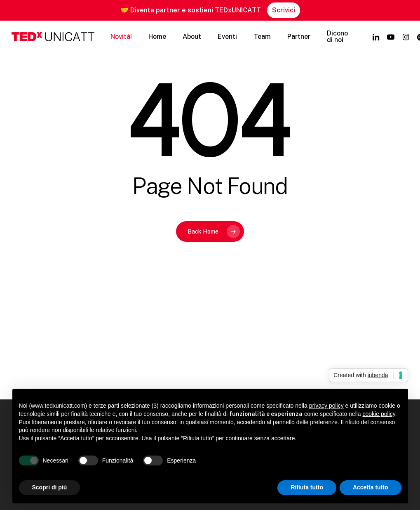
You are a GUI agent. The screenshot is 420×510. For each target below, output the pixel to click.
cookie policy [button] (379, 414)
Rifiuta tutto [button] (307, 487)
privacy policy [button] (326, 406)
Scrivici (284, 10)
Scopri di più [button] (50, 487)
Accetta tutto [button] (371, 487)
